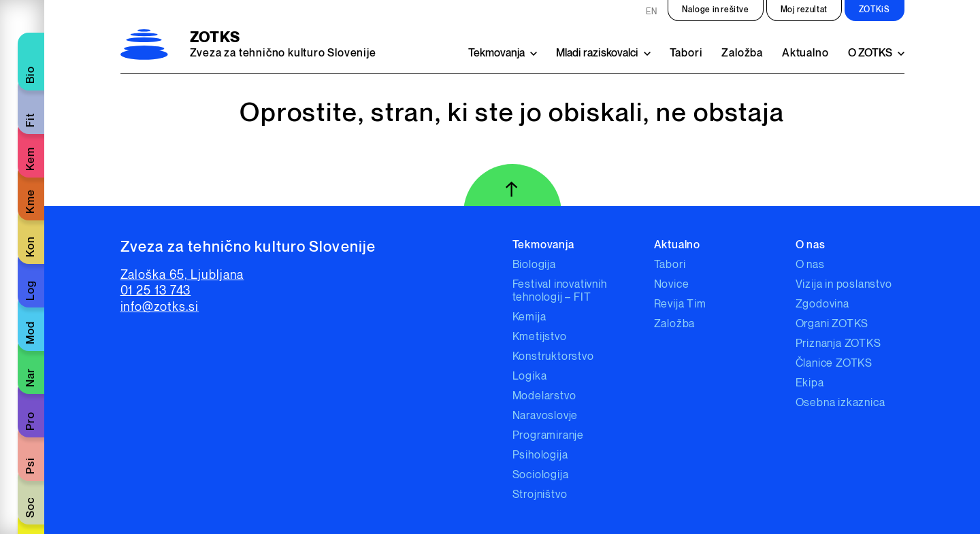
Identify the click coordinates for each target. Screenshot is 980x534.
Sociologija (541, 475)
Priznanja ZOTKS (838, 344)
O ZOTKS (870, 53)
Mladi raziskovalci (597, 53)
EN (651, 12)
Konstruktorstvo (553, 357)
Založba (742, 53)
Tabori (686, 53)
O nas (810, 265)
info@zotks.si (160, 307)
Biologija (534, 265)
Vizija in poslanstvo (844, 285)
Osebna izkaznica (840, 403)
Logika (530, 377)
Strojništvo (540, 495)
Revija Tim (680, 304)
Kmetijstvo (540, 337)
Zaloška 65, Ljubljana (182, 275)
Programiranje (548, 436)
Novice (672, 285)
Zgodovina (822, 304)
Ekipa (810, 383)
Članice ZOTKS (834, 364)
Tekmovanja (496, 53)
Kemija (529, 317)
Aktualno (805, 53)
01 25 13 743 (156, 291)
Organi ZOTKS (832, 324)
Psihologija (540, 455)
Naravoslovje (545, 416)
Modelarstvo (544, 396)
